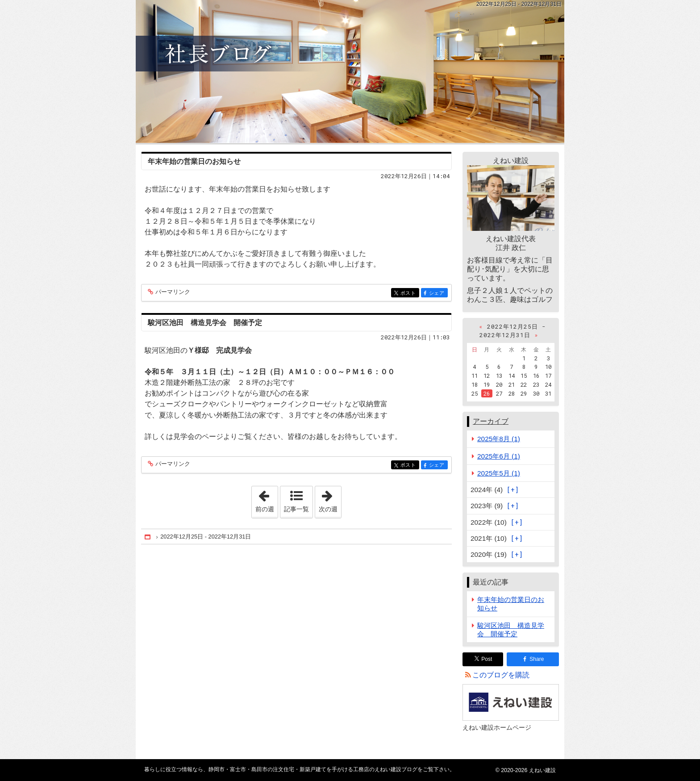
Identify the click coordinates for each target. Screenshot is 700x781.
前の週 (267, 499)
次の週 (330, 499)
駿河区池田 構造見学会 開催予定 (205, 323)
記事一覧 (296, 509)
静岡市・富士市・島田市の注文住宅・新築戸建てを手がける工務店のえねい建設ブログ (350, 71)
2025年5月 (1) (499, 473)
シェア (438, 294)
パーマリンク (172, 292)
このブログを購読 (501, 675)
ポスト (409, 294)
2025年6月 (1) (499, 456)
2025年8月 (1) (499, 439)
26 (487, 393)
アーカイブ (491, 421)
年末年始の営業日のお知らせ (194, 161)
